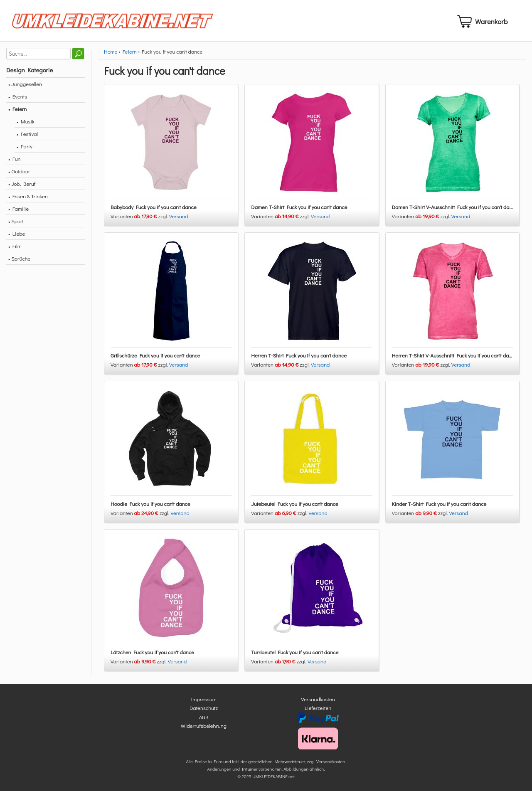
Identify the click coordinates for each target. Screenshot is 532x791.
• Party (25, 146)
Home (111, 51)
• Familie (18, 208)
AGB (204, 717)
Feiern (130, 51)
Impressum (204, 699)
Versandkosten (318, 699)
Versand (179, 216)
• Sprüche (19, 258)
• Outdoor (19, 171)
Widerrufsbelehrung (204, 726)
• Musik (26, 121)
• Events (18, 96)
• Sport (16, 221)
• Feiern (17, 109)
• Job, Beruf (22, 184)
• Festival (27, 134)
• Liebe (17, 233)
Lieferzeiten (318, 708)
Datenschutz (204, 708)
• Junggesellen (25, 84)
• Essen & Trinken (28, 196)
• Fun (15, 159)
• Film (15, 246)
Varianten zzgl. (140, 216)
